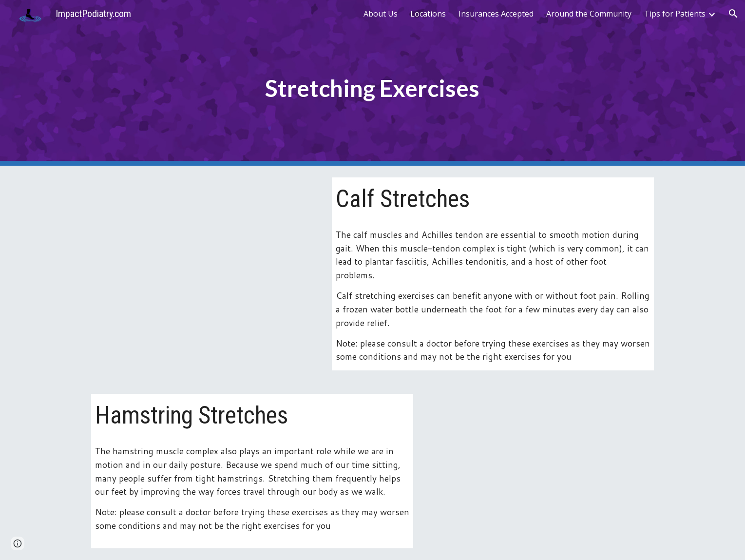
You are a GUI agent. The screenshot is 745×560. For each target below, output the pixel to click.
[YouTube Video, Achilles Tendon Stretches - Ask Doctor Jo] (204, 254)
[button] (733, 14)
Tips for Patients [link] (675, 14)
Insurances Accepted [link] (496, 14)
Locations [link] (428, 14)
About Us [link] (381, 14)
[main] (373, 83)
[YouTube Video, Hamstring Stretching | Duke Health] (541, 471)
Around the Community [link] (589, 14)
